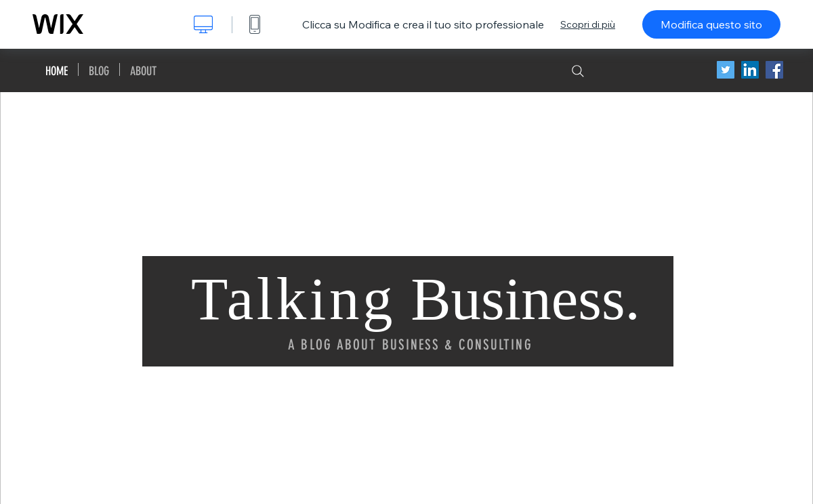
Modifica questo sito (711, 24)
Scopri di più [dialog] (588, 24)
